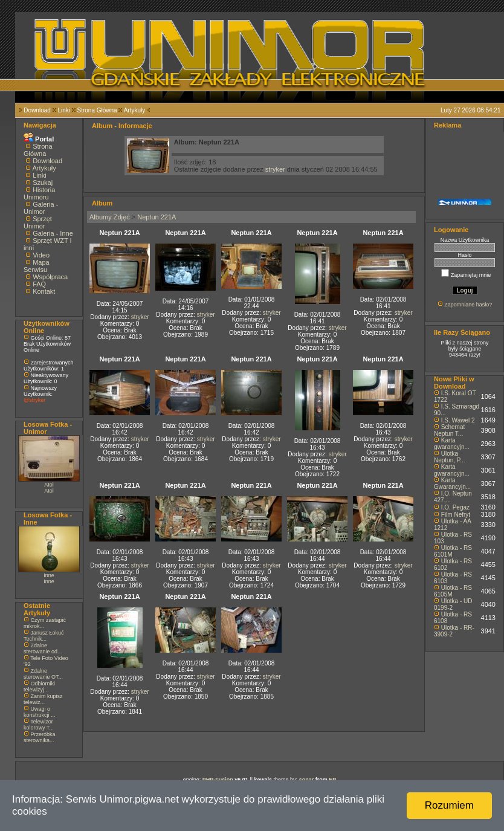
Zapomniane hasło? (468, 305)
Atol (49, 485)
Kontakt (44, 291)
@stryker (34, 400)
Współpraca (50, 277)
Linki (64, 110)
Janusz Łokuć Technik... (44, 636)
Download (37, 110)
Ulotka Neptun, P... (450, 457)
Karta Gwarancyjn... (452, 483)
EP (332, 780)
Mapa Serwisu (37, 266)
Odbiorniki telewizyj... (39, 687)
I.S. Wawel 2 (458, 420)
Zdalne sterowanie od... (43, 648)
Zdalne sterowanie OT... (43, 674)
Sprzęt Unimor (38, 222)
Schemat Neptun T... (449, 430)
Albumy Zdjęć (110, 217)
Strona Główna (97, 110)
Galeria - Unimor (41, 208)
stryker (275, 169)
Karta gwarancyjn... (452, 444)
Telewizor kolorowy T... (39, 725)
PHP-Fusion (218, 780)
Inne (49, 575)
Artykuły (135, 110)
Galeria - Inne (53, 233)
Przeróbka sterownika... (40, 737)
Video (41, 255)
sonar (307, 780)
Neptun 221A (157, 217)
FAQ (39, 284)
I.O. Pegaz (455, 507)
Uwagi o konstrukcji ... (40, 712)
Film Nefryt (456, 515)
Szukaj (43, 183)
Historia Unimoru (39, 193)
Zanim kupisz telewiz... (43, 699)
